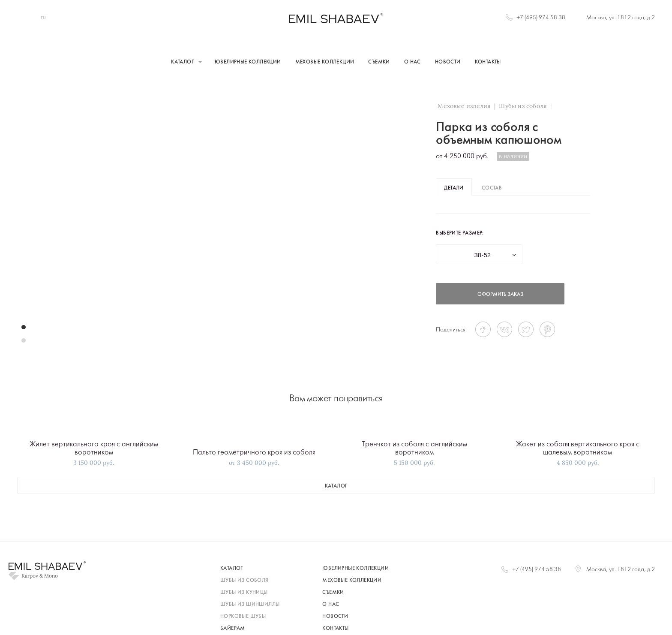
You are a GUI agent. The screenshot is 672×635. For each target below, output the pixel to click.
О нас (412, 62)
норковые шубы (243, 617)
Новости (448, 62)
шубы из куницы (244, 593)
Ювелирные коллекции (248, 62)
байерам (233, 629)
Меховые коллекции (325, 62)
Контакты (488, 62)
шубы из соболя (244, 581)
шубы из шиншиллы (250, 605)
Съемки (379, 62)
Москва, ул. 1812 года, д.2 (621, 18)
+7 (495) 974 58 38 (541, 18)
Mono (51, 576)
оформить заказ (500, 295)
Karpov (30, 576)
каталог (336, 486)
